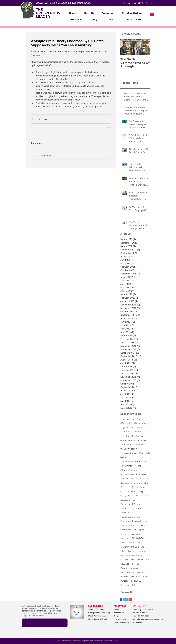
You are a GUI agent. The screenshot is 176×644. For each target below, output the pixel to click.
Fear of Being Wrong (130, 517)
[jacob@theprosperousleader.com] (152, 619)
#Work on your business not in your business (135, 462)
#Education (136, 432)
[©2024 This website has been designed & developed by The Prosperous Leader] (88, 641)
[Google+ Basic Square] (130, 599)
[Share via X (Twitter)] (39, 119)
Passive (136, 564)
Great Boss (126, 530)
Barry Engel (137, 483)
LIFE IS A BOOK (138, 538)
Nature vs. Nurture (140, 560)
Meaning (131, 551)
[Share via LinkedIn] (46, 119)
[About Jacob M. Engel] (99, 619)
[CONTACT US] (141, 606)
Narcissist (125, 560)
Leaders (124, 543)
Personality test (128, 572)
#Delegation (126, 423)
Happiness (143, 530)
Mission (124, 555)
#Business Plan (128, 419)
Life (142, 547)
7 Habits (137, 466)
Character (125, 487)
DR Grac (145, 496)
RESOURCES (120, 606)
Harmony (125, 534)
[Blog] (122, 616)
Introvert (125, 538)
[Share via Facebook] (32, 119)
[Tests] (118, 610)
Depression (126, 500)
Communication (128, 491)
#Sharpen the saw (129, 453)
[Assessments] (124, 613)
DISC (137, 496)
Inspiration (136, 534)
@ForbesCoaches (129, 470)
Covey (140, 491)
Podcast (124, 577)
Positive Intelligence (139, 577)
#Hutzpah (142, 440)
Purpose (124, 581)
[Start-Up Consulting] (99, 616)
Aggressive (141, 474)
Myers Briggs (136, 555)
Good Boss (140, 526)
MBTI (123, 551)
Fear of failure (127, 526)
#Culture (141, 419)
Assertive (144, 479)
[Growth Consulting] (99, 610)
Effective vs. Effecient (130, 504)
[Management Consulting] (100, 613)
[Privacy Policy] (122, 619)
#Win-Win (125, 457)
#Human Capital (128, 440)
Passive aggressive (129, 568)
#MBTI (124, 449)
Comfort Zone (138, 487)
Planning (141, 572)
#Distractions (140, 423)
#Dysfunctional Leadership (133, 428)
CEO (146, 483)
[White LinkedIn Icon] (151, 3)
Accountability (127, 474)
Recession (125, 585)
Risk (133, 585)
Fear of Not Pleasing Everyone (135, 521)
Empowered (136, 508)
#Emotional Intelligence (132, 436)
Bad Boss (125, 483)
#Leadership (139, 445)
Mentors (141, 551)
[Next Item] (146, 47)
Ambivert (125, 479)
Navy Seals (125, 564)
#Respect (133, 449)
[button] (108, 13)
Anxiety (134, 479)
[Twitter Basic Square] (126, 599)
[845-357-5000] (128, 3)
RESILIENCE (135, 581)
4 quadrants (126, 466)
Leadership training (130, 547)
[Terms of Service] (122, 623)
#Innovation (126, 445)
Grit (134, 530)
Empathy (125, 508)
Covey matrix (127, 496)
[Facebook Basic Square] (122, 599)
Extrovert (125, 513)
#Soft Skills (144, 453)
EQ (134, 500)
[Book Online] (145, 623)
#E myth (125, 432)
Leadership (134, 543)
